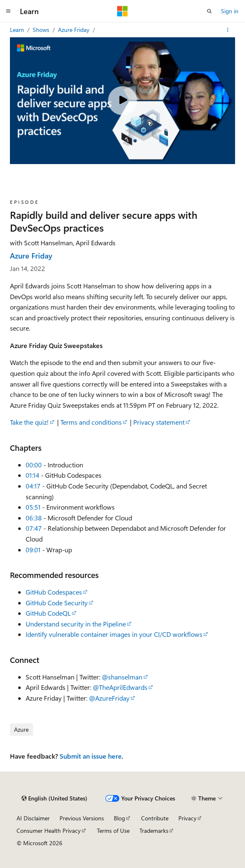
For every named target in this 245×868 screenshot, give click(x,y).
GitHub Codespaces (54, 592)
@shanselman (122, 677)
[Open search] (209, 11)
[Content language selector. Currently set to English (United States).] (54, 798)
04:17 (33, 486)
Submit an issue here (91, 756)
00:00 (34, 465)
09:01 (33, 550)
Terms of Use (113, 831)
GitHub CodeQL (48, 613)
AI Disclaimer (33, 818)
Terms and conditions (91, 422)
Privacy (187, 818)
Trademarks (154, 831)
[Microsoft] (122, 11)
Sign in (230, 11)
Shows (42, 30)
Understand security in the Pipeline (76, 624)
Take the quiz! (29, 422)
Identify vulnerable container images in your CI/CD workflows (114, 634)
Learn (18, 30)
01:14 (32, 475)
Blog (119, 818)
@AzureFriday (109, 698)
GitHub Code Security (57, 603)
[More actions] (228, 30)
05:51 (33, 507)
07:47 (34, 528)
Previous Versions (82, 818)
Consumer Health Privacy (49, 831)
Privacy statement (159, 422)
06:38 (34, 518)
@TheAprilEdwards (120, 687)
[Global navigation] (8, 11)
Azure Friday (74, 30)
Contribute (155, 818)
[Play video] (122, 101)
